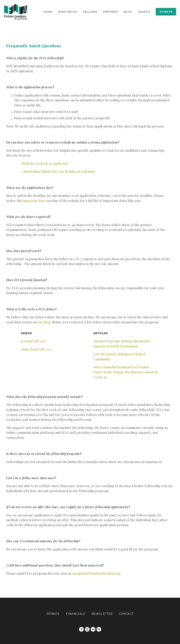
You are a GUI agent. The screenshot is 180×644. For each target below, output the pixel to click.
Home (48, 12)
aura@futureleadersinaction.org (96, 573)
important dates (34, 201)
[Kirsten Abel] (93, 629)
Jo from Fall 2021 (33, 341)
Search (144, 12)
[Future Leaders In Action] (87, 629)
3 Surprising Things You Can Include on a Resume (58, 171)
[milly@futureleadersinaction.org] (99, 629)
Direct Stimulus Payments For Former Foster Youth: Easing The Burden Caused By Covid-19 (126, 372)
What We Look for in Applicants (45, 163)
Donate (166, 12)
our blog (44, 322)
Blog (128, 12)
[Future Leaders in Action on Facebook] (81, 629)
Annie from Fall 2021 (36, 349)
